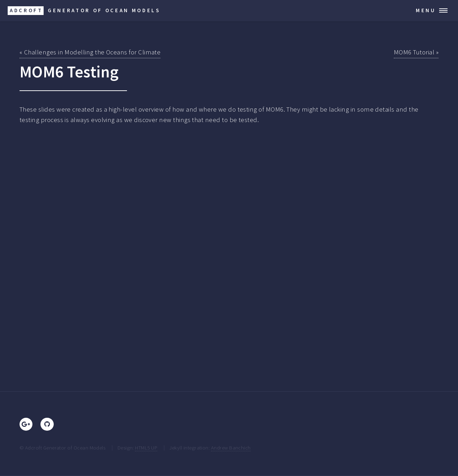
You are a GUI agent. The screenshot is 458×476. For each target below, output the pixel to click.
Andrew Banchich (231, 448)
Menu (426, 10)
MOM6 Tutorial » (416, 52)
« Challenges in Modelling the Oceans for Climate (90, 52)
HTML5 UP (146, 448)
